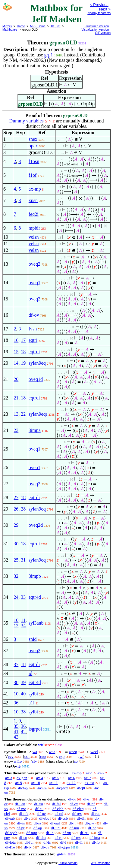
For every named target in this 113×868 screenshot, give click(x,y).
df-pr (20, 828)
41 (16, 732)
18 (23, 352)
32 (16, 576)
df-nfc (24, 814)
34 (23, 626)
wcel (94, 752)
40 (23, 694)
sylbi (33, 694)
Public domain (68, 863)
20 (16, 379)
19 (23, 363)
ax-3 (9, 778)
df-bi (72, 799)
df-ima (95, 838)
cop (43, 756)
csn (27, 756)
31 (23, 560)
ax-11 (53, 783)
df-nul (55, 823)
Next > (105, 9)
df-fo (96, 842)
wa (35, 752)
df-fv (28, 847)
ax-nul (42, 787)
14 (16, 363)
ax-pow (62, 787)
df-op (38, 828)
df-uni (56, 828)
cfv (35, 761)
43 (16, 737)
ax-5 (56, 778)
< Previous (99, 5)
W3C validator (100, 863)
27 (16, 497)
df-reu (96, 814)
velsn (34, 237)
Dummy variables (27, 121)
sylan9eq (37, 363)
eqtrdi (34, 352)
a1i (32, 703)
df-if (72, 823)
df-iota (10, 842)
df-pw (89, 823)
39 (23, 682)
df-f (63, 842)
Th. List (56, 26)
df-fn (47, 842)
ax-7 (88, 778)
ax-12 (71, 783)
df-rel (85, 833)
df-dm (41, 838)
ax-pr (81, 787)
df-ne (41, 814)
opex (33, 146)
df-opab (11, 833)
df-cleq (78, 809)
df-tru (39, 804)
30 (16, 544)
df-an (87, 799)
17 (23, 340)
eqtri (33, 340)
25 (16, 560)
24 (16, 597)
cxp (62, 756)
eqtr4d (35, 597)
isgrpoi (35, 729)
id (30, 673)
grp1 (49, 55)
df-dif (81, 818)
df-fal (56, 804)
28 (23, 509)
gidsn (61, 854)
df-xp (67, 833)
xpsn (33, 200)
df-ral (59, 814)
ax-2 (101, 773)
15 (16, 352)
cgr (19, 766)
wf (82, 756)
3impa (35, 430)
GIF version (103, 33)
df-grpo (64, 847)
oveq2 (35, 264)
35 (16, 726)
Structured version (97, 26)
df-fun (30, 842)
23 (16, 430)
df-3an (20, 804)
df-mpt (31, 833)
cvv (11, 756)
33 (23, 597)
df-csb (63, 818)
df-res (76, 838)
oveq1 (35, 283)
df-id (50, 833)
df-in (21, 823)
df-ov (34, 315)
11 (23, 620)
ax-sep (23, 787)
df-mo (21, 809)
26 (16, 509)
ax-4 (40, 778)
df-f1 (79, 842)
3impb (35, 576)
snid (33, 639)
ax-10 (36, 783)
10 (16, 620)
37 (16, 664)
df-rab (10, 818)
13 (16, 414)
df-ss (38, 823)
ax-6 (72, 778)
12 (16, 626)
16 (16, 340)
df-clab (58, 809)
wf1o (18, 761)
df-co (23, 838)
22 (23, 414)
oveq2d (36, 525)
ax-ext (89, 783)
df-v (27, 818)
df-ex (74, 804)
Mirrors (7, 26)
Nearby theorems (99, 13)
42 (23, 732)
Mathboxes (10, 30)
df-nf (91, 804)
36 (16, 703)
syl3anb (36, 623)
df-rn (58, 838)
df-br (92, 828)
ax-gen (22, 778)
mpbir (34, 228)
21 (16, 398)
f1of (33, 175)
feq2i (34, 214)
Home (21, 26)
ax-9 (19, 783)
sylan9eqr (38, 414)
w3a (52, 752)
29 (16, 525)
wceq (73, 752)
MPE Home (38, 26)
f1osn (34, 161)
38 (16, 682)
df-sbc (44, 818)
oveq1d (36, 379)
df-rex (77, 814)
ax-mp (35, 189)
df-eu (39, 809)
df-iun (74, 828)
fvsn (33, 329)
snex (33, 139)
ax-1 (90, 773)
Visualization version (95, 30)
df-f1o (10, 847)
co (76, 761)
